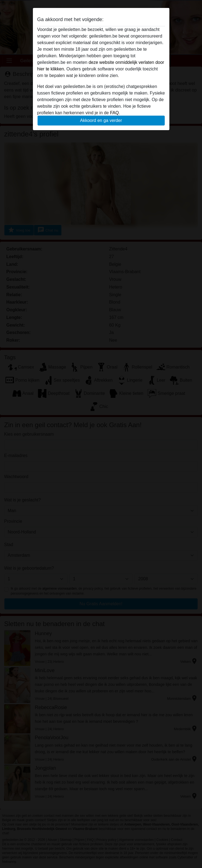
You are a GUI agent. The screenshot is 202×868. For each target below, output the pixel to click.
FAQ (114, 113)
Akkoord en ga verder (101, 120)
